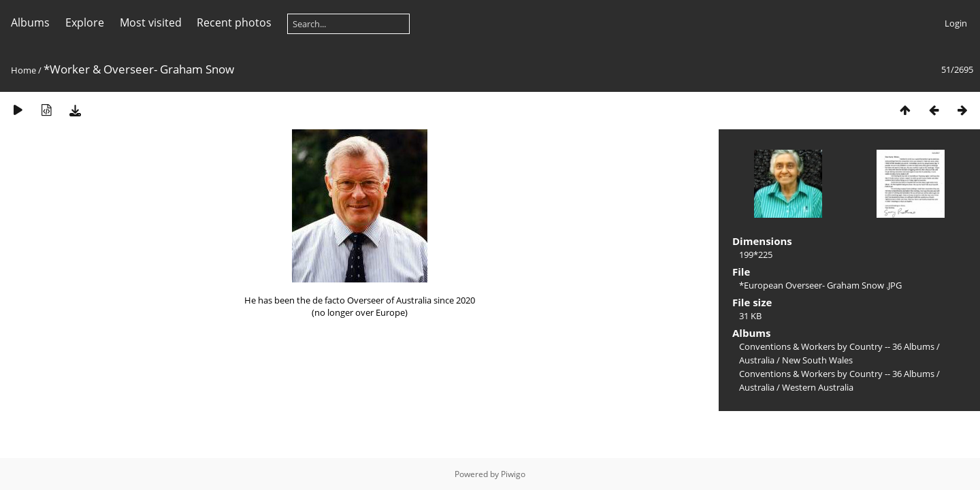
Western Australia (818, 387)
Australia (757, 360)
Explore (85, 22)
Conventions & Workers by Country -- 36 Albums (837, 346)
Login (956, 23)
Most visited (151, 22)
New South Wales (817, 360)
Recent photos (234, 22)
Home (23, 70)
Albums (30, 22)
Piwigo (513, 474)
